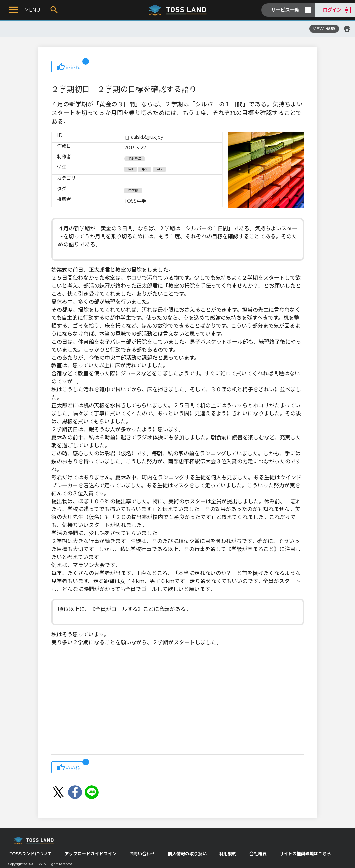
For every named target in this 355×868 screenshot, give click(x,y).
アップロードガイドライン (90, 854)
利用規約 (228, 854)
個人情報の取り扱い (187, 854)
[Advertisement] (178, 701)
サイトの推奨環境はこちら (305, 854)
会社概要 (258, 854)
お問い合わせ (142, 854)
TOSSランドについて (31, 854)
